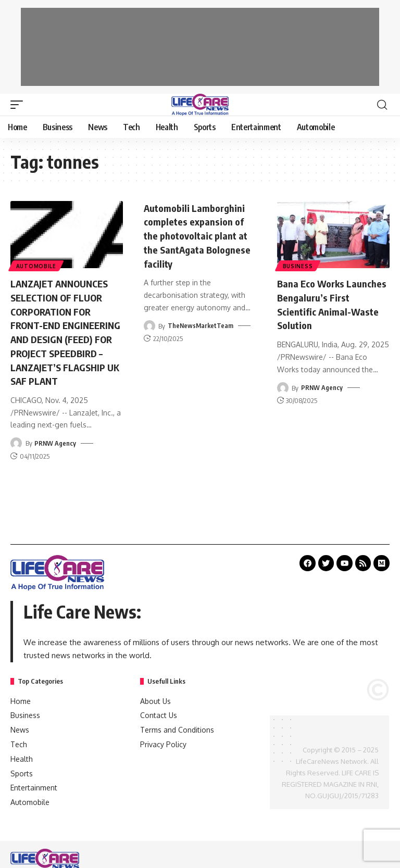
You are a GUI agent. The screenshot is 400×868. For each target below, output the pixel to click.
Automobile (37, 265)
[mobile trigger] (19, 105)
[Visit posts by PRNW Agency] (16, 454)
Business (298, 265)
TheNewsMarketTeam (201, 324)
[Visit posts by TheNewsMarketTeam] (149, 324)
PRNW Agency (55, 454)
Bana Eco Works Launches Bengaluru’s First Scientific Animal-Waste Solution (329, 303)
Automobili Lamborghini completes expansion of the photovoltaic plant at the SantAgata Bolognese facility (200, 235)
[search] (382, 105)
